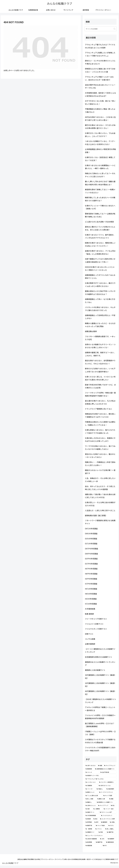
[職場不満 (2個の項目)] (90, 825)
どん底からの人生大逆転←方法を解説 (99, 222)
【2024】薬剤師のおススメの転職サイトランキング (100, 701)
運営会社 (16, 859)
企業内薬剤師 (90, 644)
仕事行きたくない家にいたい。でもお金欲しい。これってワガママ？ (100, 135)
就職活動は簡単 (91, 331)
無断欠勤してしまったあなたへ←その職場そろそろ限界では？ (100, 199)
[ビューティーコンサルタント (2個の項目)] (101, 835)
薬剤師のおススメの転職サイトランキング (100, 664)
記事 (88, 859)
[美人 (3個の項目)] (113, 805)
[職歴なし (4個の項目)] (90, 802)
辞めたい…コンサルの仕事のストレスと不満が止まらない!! (100, 62)
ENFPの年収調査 (91, 554)
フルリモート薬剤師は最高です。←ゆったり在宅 (100, 338)
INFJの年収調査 (91, 594)
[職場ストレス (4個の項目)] (91, 792)
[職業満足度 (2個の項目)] (111, 842)
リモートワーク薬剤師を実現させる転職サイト (100, 522)
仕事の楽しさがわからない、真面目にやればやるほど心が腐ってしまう (100, 440)
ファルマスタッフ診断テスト (96, 629)
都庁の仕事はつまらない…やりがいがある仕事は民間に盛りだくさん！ (100, 127)
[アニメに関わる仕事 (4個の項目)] (93, 796)
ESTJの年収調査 (91, 544)
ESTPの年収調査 (91, 564)
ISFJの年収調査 (91, 599)
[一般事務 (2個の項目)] (89, 829)
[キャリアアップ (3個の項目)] (104, 805)
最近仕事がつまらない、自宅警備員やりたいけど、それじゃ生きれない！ (100, 362)
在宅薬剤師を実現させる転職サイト (99, 657)
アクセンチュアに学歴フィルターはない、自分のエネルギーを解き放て (99, 78)
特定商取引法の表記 (34, 859)
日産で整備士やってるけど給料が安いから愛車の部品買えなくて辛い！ (100, 260)
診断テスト (89, 634)
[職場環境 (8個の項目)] (89, 769)
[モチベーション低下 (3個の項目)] (108, 812)
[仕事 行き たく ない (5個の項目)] (107, 786)
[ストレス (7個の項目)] (92, 772)
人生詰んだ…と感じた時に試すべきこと (100, 510)
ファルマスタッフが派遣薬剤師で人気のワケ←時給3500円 (100, 749)
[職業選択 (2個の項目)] (104, 822)
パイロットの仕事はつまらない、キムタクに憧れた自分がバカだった (100, 309)
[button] (114, 29)
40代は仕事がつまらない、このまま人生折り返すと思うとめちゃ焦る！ (100, 119)
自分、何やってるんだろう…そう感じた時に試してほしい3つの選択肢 (100, 488)
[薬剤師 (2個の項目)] (89, 819)
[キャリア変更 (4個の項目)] (109, 796)
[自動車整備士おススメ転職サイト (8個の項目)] (105, 769)
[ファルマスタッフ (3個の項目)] (108, 815)
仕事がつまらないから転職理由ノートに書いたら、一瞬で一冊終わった (100, 167)
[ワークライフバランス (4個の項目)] (107, 792)
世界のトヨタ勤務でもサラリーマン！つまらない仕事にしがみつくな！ (100, 346)
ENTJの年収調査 (91, 529)
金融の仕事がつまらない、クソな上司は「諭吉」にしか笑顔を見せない (100, 252)
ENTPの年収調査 (92, 549)
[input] (101, 29)
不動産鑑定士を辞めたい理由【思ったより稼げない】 (100, 110)
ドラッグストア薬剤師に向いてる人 (98, 409)
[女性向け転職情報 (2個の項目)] (92, 839)
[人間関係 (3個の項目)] (98, 809)
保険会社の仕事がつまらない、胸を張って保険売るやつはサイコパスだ (100, 415)
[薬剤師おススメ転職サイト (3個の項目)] (106, 802)
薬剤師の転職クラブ (111, 862)
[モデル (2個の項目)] (112, 825)
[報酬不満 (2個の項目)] (111, 832)
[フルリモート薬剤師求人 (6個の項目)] (107, 782)
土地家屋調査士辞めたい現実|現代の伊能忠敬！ (100, 151)
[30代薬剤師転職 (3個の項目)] (92, 815)
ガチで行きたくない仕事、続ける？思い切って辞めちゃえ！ (100, 102)
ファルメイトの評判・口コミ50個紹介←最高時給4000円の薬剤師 (100, 717)
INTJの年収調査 (91, 589)
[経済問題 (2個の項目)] (90, 842)
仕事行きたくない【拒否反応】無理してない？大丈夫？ (100, 159)
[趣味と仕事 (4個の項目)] (102, 799)
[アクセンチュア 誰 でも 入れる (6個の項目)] (101, 779)
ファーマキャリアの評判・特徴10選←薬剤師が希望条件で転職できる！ (100, 394)
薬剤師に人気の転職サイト (95, 670)
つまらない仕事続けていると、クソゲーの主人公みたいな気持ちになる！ (100, 143)
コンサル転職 (90, 639)
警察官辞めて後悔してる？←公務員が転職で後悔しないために (100, 215)
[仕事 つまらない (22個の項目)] (91, 765)
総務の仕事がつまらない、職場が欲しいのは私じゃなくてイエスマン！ (100, 244)
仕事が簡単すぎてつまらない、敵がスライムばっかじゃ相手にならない (100, 285)
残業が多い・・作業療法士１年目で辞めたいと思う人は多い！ (100, 464)
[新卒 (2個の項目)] (97, 822)
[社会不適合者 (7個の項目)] (108, 772)
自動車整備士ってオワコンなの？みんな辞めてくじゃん (100, 277)
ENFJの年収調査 (91, 534)
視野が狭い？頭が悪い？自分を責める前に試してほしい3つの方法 (100, 496)
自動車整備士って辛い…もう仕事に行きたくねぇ (100, 301)
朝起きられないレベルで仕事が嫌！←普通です (100, 472)
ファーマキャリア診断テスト (96, 619)
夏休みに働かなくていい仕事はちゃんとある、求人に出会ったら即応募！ (100, 228)
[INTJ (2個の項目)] (109, 845)
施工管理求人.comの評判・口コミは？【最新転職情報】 (100, 725)
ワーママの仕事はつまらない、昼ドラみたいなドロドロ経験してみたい (100, 448)
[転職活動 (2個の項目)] (93, 845)
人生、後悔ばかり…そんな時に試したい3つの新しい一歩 (100, 480)
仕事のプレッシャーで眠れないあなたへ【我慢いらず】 (100, 207)
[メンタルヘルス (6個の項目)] (91, 782)
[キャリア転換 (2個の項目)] (101, 825)
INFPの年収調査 (91, 574)
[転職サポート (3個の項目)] (92, 812)
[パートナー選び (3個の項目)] (110, 809)
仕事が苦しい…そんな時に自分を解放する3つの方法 (100, 504)
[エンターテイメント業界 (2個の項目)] (108, 819)
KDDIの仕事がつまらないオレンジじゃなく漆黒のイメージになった (100, 269)
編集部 (23, 859)
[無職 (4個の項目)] (112, 799)
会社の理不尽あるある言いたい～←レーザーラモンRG (100, 86)
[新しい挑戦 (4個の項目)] (90, 799)
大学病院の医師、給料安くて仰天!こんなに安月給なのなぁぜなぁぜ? (100, 94)
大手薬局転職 (90, 609)
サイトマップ (62, 859)
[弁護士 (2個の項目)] (113, 822)
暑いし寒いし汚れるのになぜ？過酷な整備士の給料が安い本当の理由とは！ (100, 183)
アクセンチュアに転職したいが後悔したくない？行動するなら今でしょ (100, 54)
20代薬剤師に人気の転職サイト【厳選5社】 (100, 685)
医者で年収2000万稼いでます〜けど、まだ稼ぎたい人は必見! (100, 386)
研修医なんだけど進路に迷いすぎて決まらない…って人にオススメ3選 (100, 70)
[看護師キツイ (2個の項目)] (91, 832)
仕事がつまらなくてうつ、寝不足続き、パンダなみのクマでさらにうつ (100, 236)
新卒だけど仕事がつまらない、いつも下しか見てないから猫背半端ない (100, 370)
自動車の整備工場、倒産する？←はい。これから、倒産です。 (100, 354)
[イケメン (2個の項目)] (99, 829)
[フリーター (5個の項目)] (90, 789)
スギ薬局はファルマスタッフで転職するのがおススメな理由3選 (100, 741)
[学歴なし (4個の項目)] (101, 789)
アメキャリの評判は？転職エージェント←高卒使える (100, 709)
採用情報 (82, 859)
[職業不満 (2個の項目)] (100, 842)
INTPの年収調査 (91, 569)
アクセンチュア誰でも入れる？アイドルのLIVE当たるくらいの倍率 (100, 46)
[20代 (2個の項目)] (103, 839)
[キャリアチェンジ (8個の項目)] (110, 765)
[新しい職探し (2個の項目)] (110, 829)
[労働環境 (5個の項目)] (91, 786)
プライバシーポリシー (49, 859)
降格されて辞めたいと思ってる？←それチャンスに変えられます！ (100, 175)
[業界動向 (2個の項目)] (89, 822)
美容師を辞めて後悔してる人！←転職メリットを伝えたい (100, 191)
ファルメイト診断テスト (94, 624)
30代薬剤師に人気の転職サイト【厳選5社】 (100, 677)
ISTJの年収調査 (91, 604)
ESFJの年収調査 (91, 539)
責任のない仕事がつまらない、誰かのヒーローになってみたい (100, 456)
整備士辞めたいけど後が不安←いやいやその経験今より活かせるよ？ (100, 293)
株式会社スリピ (112, 859)
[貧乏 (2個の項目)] (96, 819)
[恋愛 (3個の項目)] (89, 809)
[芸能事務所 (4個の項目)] (111, 789)
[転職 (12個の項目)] (100, 765)
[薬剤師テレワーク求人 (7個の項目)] (101, 775)
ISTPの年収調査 (91, 584)
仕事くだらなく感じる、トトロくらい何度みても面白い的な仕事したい (100, 378)
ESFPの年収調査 (91, 559)
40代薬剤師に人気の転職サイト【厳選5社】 (100, 693)
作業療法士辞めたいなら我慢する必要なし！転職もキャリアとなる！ (100, 423)
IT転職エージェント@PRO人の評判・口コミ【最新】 (100, 733)
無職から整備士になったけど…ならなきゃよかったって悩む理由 (100, 325)
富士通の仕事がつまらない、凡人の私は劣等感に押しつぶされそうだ (100, 402)
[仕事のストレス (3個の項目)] (91, 805)
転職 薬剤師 (89, 614)
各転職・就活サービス (98, 859)
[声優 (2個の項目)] (102, 832)
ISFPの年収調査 (91, 579)
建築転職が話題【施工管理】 (96, 515)
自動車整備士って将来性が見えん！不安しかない (100, 317)
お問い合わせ (73, 859)
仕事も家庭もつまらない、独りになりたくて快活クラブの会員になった (100, 431)
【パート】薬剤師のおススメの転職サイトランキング (100, 650)
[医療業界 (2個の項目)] (112, 839)
